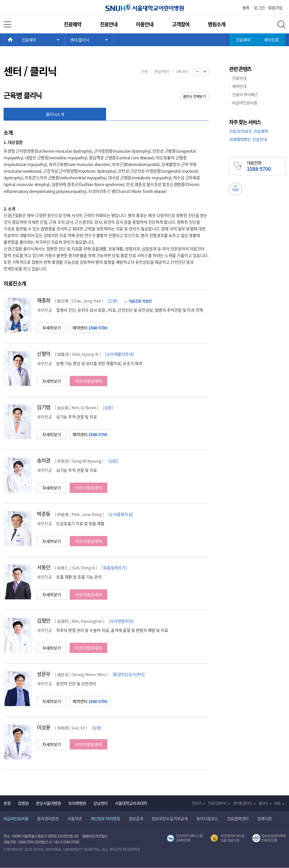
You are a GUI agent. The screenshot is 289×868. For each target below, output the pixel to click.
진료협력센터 (238, 818)
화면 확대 (208, 72)
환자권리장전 (48, 818)
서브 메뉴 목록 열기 (89, 40)
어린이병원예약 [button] (89, 381)
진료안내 (109, 24)
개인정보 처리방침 (105, 818)
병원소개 (216, 24)
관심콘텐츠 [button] (162, 71)
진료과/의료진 (240, 131)
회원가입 (275, 8)
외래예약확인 (240, 139)
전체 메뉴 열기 (7, 24)
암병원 (23, 803)
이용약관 (75, 818)
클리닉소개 (55, 114)
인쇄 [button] (144, 71)
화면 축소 (201, 72)
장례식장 (264, 818)
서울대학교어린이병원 (144, 8)
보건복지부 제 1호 (228, 838)
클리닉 (263, 803)
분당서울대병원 (48, 803)
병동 (277, 803)
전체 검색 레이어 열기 (281, 25)
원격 (246, 8)
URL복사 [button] (182, 71)
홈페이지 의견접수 (95, 836)
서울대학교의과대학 (131, 803)
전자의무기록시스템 (184, 838)
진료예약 (73, 24)
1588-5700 (26, 842)
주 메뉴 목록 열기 (40, 40)
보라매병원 (77, 803)
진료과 (197, 803)
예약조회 (271, 40)
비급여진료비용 (245, 103)
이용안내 (144, 24)
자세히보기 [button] (52, 328)
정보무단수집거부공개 (170, 818)
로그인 (259, 8)
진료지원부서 (217, 803)
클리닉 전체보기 (194, 96)
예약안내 (239, 86)
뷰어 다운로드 (207, 818)
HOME (16, 40)
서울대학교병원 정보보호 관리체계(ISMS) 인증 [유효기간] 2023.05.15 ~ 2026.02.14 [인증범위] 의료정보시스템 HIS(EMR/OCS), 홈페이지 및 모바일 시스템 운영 (269, 838)
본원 (7, 803)
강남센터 (100, 803)
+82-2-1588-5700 (66, 842)
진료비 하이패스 (245, 94)
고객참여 (181, 24)
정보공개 (136, 818)
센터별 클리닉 (242, 803)
